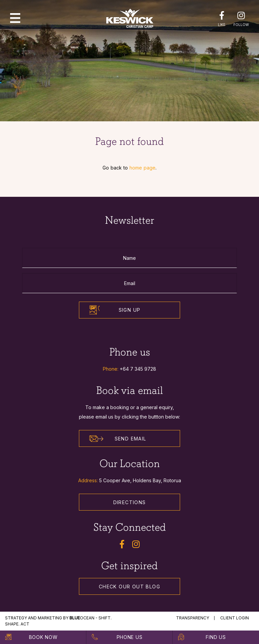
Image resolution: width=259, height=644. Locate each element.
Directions (130, 502)
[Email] (129, 283)
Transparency (193, 618)
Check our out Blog (129, 587)
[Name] (129, 258)
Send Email (118, 439)
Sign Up (130, 310)
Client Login (235, 618)
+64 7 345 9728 (138, 369)
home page (142, 168)
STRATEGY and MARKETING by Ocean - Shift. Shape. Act (58, 621)
